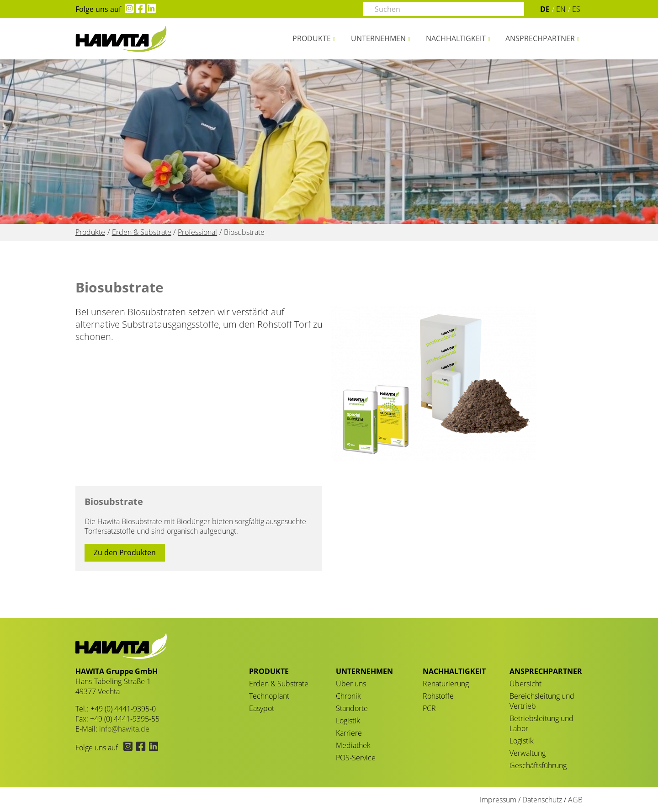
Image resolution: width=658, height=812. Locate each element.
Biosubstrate (114, 502)
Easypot (262, 708)
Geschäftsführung (538, 765)
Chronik (348, 696)
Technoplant (269, 696)
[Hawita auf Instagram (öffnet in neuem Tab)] (127, 9)
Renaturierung (446, 684)
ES (576, 9)
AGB (575, 800)
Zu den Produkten (125, 552)
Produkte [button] (312, 38)
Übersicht (525, 684)
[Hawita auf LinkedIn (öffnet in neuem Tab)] (150, 9)
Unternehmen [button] (378, 38)
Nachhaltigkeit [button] (456, 38)
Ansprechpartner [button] (540, 38)
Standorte (352, 708)
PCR (429, 708)
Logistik (348, 721)
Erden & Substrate (279, 684)
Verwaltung (528, 753)
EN (561, 9)
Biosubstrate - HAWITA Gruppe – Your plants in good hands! (121, 39)
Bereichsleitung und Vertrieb (542, 701)
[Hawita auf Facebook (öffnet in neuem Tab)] (139, 9)
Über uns (351, 684)
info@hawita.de (124, 729)
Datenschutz (542, 800)
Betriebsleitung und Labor (541, 723)
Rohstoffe (438, 696)
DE (545, 9)
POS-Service (356, 758)
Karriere (349, 733)
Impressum (498, 800)
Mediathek (353, 745)
